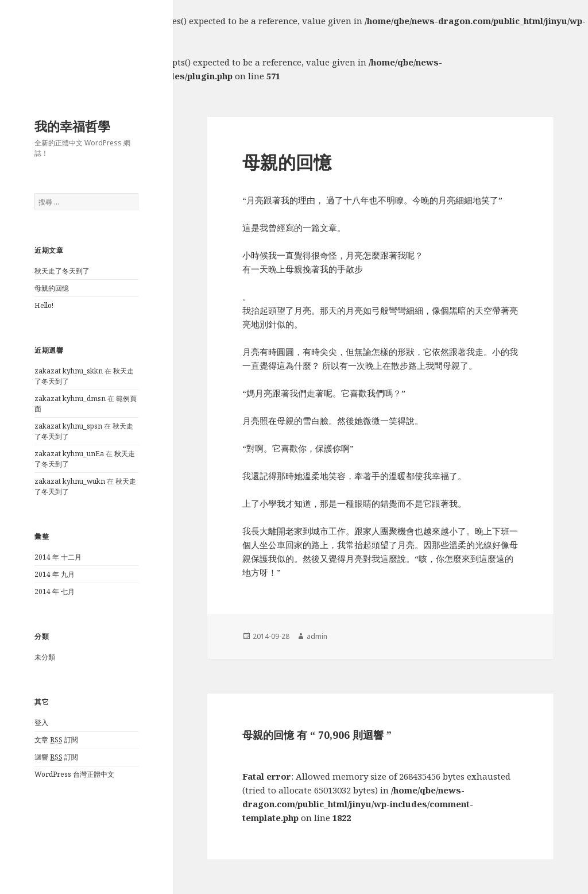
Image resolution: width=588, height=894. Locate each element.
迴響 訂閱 (56, 757)
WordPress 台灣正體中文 (74, 774)
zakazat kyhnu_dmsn (70, 398)
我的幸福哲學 (72, 126)
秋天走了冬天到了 (62, 271)
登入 (41, 722)
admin (317, 636)
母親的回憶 (52, 288)
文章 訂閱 (56, 740)
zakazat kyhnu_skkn (69, 371)
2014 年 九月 (55, 574)
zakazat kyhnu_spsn (68, 426)
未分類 (45, 657)
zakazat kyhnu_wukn (70, 481)
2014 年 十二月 (58, 557)
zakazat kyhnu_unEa (69, 454)
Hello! (44, 305)
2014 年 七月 (55, 591)
